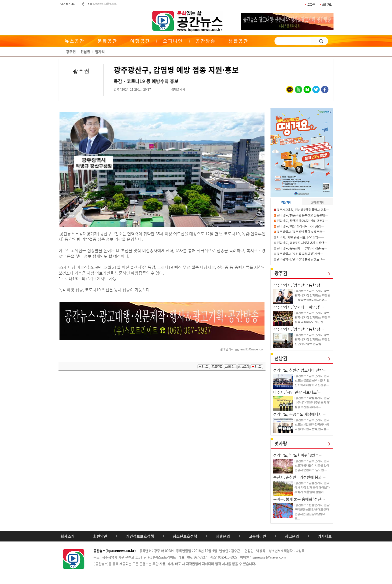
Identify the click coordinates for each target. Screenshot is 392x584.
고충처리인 (257, 536)
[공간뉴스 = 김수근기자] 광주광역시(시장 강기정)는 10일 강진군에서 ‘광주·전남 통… (312, 339)
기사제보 (325, 536)
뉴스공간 (75, 41)
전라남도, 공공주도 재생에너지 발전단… (302, 243)
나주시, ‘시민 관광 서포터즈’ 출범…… (300, 237)
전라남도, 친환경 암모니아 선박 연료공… (302, 221)
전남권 (85, 52)
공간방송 (206, 41)
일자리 (100, 52)
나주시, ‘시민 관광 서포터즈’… (297, 392)
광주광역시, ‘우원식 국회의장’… (299, 307)
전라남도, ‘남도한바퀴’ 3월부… (298, 455)
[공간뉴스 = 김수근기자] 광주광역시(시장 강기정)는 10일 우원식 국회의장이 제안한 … (312, 317)
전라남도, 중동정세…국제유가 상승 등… (302, 248)
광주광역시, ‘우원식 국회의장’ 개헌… (300, 254)
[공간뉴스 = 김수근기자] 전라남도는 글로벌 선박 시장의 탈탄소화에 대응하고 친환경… (312, 380)
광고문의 (292, 536)
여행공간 (140, 41)
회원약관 (100, 536)
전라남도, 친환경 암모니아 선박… (300, 370)
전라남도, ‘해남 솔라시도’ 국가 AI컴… (300, 226)
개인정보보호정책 (140, 536)
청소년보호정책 (185, 536)
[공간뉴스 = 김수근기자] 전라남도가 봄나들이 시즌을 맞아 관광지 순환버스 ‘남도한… (312, 465)
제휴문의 (223, 536)
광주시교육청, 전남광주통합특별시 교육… (303, 210)
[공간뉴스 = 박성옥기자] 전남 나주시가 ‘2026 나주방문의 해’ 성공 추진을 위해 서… (312, 402)
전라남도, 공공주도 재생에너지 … (300, 414)
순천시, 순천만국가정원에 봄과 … (300, 477)
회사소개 (67, 536)
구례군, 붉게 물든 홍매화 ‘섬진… (299, 499)
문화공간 (107, 41)
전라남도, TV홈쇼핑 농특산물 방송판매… (302, 215)
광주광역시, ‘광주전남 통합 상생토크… (301, 232)
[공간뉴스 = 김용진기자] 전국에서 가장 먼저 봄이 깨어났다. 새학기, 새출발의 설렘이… (312, 487)
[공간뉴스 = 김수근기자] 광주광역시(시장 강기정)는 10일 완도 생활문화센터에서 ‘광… (312, 295)
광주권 (71, 52)
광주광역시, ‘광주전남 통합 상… (299, 285)
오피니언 (173, 41)
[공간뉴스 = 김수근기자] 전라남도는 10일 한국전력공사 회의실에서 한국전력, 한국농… (312, 424)
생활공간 (238, 41)
